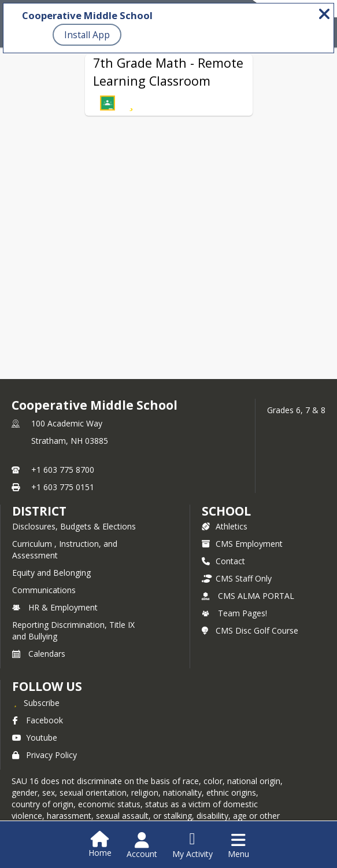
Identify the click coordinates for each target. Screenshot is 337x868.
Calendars (39, 654)
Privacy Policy (45, 755)
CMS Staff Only (237, 578)
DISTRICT (39, 511)
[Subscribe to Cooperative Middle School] (36, 703)
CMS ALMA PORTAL (248, 596)
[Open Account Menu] (142, 845)
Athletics (225, 526)
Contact (223, 561)
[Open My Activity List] (192, 845)
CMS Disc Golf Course (250, 630)
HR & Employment (55, 607)
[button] (108, 103)
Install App (87, 35)
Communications (44, 590)
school (226, 511)
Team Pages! (234, 613)
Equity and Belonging (51, 573)
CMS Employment (242, 544)
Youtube (35, 738)
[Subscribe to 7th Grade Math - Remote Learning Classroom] (132, 103)
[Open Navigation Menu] (238, 845)
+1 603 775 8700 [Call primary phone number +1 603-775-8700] (63, 470)
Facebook (38, 720)
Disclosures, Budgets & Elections (74, 526)
